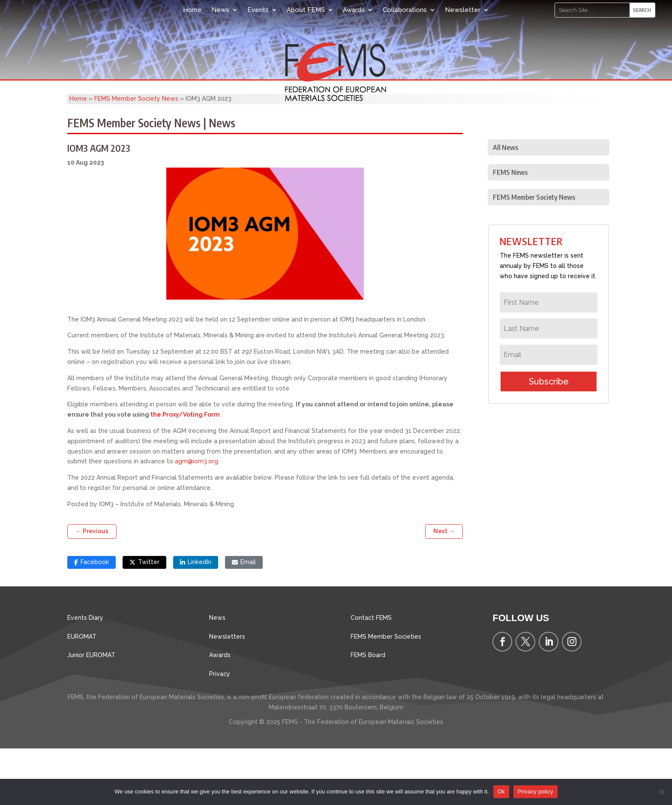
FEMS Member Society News (136, 155)
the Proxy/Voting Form (185, 471)
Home (192, 10)
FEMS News (510, 229)
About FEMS (306, 10)
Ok (501, 791)
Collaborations (405, 10)
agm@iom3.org (196, 518)
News (220, 10)
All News (505, 204)
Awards (354, 10)
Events (258, 10)
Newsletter (463, 10)
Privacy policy (535, 791)
